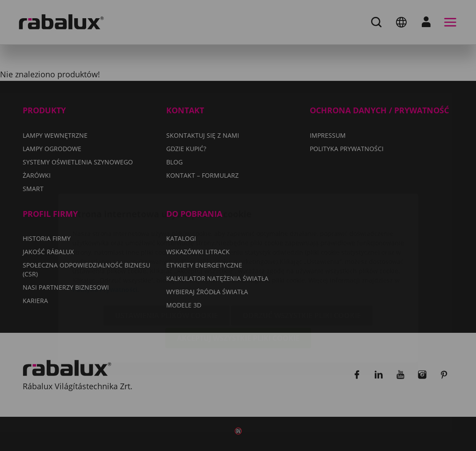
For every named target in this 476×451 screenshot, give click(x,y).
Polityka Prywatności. (106, 237)
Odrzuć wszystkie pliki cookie (302, 263)
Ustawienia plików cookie (166, 263)
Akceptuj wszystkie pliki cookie (238, 286)
